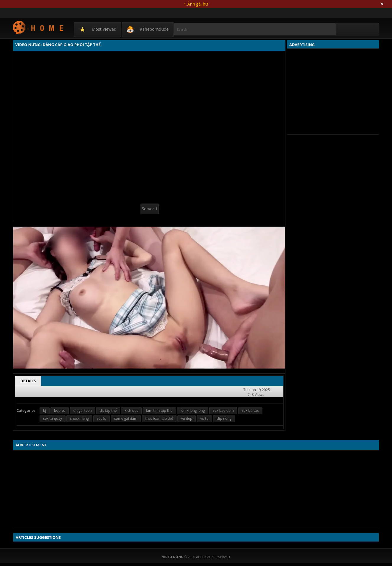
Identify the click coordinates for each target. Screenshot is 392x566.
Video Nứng (39, 27)
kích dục (131, 410)
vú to (204, 418)
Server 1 (150, 209)
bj (45, 410)
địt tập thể (108, 410)
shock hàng (79, 418)
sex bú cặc (250, 410)
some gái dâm (126, 418)
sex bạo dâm (223, 410)
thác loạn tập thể (159, 418)
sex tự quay (53, 418)
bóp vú (60, 410)
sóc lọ (102, 418)
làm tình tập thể (159, 410)
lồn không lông (193, 410)
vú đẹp (187, 418)
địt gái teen (82, 410)
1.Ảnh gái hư (196, 4)
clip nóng (224, 418)
